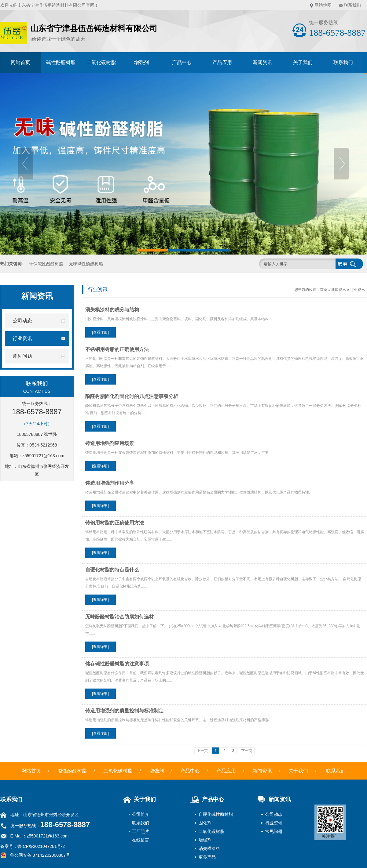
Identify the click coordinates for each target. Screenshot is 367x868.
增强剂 (141, 62)
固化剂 (205, 823)
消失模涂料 (209, 848)
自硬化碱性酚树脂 (216, 814)
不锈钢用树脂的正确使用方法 (117, 349)
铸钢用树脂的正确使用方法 (115, 523)
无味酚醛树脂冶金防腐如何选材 (119, 617)
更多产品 (207, 857)
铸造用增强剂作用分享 (110, 483)
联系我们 (352, 5)
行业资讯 (358, 290)
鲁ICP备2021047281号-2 (41, 846)
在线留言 (141, 840)
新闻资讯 (262, 62)
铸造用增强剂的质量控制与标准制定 (124, 711)
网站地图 (323, 5)
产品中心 (182, 62)
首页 (324, 290)
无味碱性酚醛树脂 (86, 264)
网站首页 (20, 62)
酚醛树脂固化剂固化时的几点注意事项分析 (132, 396)
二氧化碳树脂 (101, 62)
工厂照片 (141, 831)
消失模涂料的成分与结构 (112, 310)
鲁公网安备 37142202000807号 (35, 855)
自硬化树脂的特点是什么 (112, 570)
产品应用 (222, 62)
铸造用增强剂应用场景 (110, 443)
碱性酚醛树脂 (61, 62)
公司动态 (274, 814)
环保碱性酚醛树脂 (46, 264)
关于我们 (303, 62)
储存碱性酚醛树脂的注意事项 (117, 664)
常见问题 (274, 831)
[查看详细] (100, 332)
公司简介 (141, 814)
